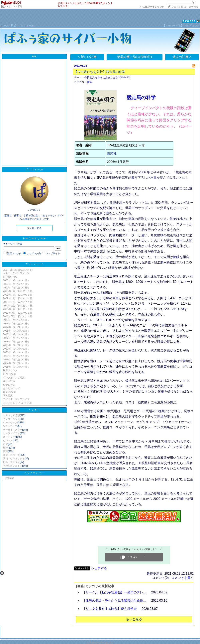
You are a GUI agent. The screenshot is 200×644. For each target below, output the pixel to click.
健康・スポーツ (11, 455)
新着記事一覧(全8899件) (135, 57)
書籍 (5, 451)
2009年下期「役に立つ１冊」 (19, 302)
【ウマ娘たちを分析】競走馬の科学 (100, 72)
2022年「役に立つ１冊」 (16, 356)
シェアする (99, 568)
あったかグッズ (11, 388)
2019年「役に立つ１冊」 (16, 345)
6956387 (189, 21)
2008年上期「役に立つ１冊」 (19, 291)
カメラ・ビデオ (11, 433)
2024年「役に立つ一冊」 (16, 363)
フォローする (34, 228)
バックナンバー (34, 473)
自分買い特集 (10, 277)
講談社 (112, 153)
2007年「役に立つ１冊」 (16, 288)
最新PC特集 (9, 392)
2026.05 (10, 478)
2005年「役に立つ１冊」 (16, 280)
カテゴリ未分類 (11, 415)
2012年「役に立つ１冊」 (16, 320)
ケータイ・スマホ (13, 430)
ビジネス (8, 441)
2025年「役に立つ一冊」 (16, 367)
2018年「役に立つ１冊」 (16, 342)
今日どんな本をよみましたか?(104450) (107, 77)
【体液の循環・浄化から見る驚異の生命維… (114, 601)
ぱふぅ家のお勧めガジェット (19, 270)
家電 (5, 444)
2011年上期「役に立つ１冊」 (19, 313)
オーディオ (9, 437)
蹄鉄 (176, 257)
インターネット (11, 419)
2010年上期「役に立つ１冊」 (19, 306)
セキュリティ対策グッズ (16, 273)
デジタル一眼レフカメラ (16, 399)
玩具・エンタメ (11, 462)
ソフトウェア (10, 426)
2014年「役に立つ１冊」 (16, 327)
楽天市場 (194, 7)
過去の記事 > (182, 57)
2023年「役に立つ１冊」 (16, 360)
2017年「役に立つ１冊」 (16, 338)
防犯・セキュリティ (14, 459)
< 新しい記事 (87, 57)
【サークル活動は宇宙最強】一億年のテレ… (114, 592)
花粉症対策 (9, 381)
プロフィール (26, 25)
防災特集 (8, 396)
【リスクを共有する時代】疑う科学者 (110, 609)
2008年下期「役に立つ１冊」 (19, 295)
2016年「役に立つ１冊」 (16, 334)
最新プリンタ (10, 370)
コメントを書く (182, 578)
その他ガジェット (13, 466)
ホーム (5, 25)
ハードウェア (10, 423)
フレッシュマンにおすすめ (17, 403)
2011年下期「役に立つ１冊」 (19, 316)
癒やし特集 (9, 385)
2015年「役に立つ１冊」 (16, 331)
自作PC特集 (9, 374)
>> (152, 7)
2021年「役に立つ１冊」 (16, 352)
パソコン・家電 (14, 6)
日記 (14, 25)
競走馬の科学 (141, 97)
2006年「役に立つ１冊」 (16, 284)
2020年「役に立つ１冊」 (16, 349)
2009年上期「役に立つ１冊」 (19, 298)
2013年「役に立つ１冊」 (16, 324)
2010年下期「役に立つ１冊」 (19, 309)
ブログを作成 (179, 7)
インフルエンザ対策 (14, 378)
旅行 (5, 448)
